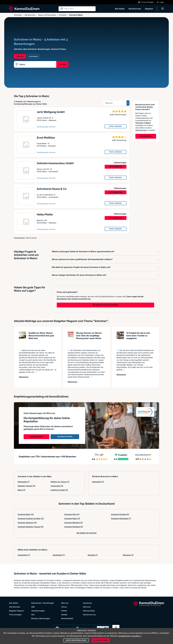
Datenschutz (36, 603)
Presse (64, 607)
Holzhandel (98, 482)
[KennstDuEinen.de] (24, 9)
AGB (33, 607)
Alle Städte (120, 9)
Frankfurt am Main (59, 490)
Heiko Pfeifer (45, 214)
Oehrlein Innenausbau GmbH (55, 163)
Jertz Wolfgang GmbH (51, 112)
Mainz (21, 490)
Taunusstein (57, 486)
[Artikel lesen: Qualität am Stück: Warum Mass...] (22, 339)
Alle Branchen (135, 9)
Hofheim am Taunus (60, 482)
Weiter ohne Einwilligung (76, 640)
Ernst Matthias (46, 138)
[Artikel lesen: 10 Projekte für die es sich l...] (120, 339)
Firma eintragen (15, 615)
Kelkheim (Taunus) (26, 486)
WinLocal (87, 607)
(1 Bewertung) (121, 140)
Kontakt (64, 615)
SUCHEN (62, 64)
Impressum (87, 603)
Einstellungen (49, 603)
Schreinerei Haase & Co (52, 189)
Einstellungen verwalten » (130, 636)
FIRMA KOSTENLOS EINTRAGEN (105, 305)
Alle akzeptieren (101, 640)
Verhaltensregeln (38, 611)
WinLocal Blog (89, 611)
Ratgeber (149, 9)
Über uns (65, 603)
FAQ (33, 615)
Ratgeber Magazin (17, 611)
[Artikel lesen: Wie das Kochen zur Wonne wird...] (71, 339)
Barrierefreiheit (67, 618)
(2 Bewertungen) (120, 115)
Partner (64, 611)
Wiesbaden (24, 482)
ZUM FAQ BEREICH (146, 136)
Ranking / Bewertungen (41, 618)
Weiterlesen (24, 377)
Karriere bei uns (89, 615)
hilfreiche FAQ (141, 130)
